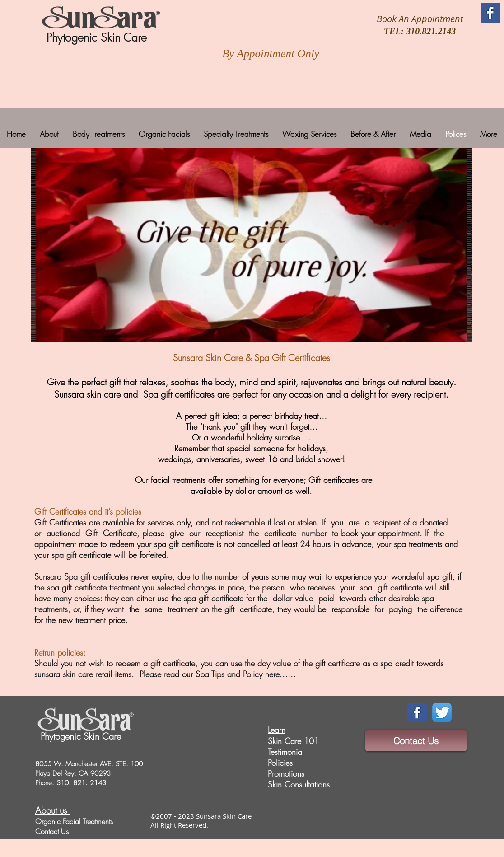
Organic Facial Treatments (74, 821)
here (272, 674)
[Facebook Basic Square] (490, 13)
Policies (280, 763)
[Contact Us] (416, 741)
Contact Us (52, 831)
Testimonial (286, 752)
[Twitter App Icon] (442, 713)
